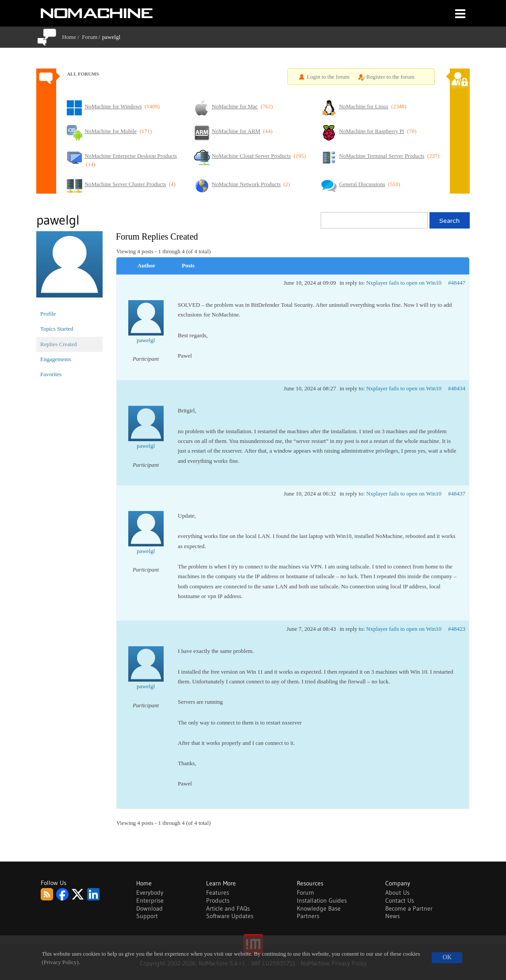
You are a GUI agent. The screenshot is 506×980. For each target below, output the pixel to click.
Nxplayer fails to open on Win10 (404, 283)
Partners (308, 916)
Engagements (56, 359)
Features (218, 892)
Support (147, 916)
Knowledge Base (319, 908)
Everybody (150, 892)
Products (218, 900)
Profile (48, 314)
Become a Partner (409, 908)
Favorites (51, 374)
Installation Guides (322, 900)
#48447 (457, 283)
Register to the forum (390, 77)
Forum (90, 37)
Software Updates (230, 916)
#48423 (457, 629)
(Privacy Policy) (60, 962)
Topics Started (57, 329)
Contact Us (400, 900)
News (393, 916)
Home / (72, 37)
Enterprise (150, 900)
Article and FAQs (228, 908)
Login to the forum (328, 77)
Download (149, 908)
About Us (397, 892)
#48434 (457, 388)
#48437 (457, 494)
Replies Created (59, 344)
